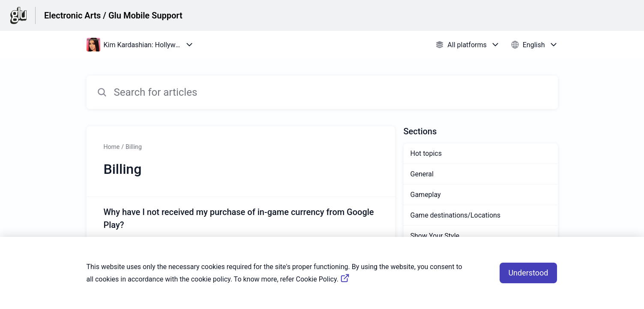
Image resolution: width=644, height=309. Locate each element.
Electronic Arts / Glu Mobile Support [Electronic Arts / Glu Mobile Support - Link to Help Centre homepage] (113, 15)
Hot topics (426, 153)
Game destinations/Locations (456, 215)
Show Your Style (435, 236)
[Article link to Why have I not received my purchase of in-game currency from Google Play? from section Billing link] (241, 231)
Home (112, 147)
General (422, 174)
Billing (134, 147)
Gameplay (426, 195)
